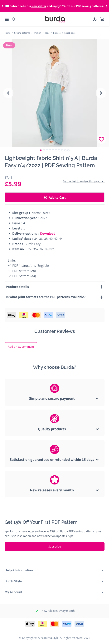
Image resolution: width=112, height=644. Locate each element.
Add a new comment (21, 347)
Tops (47, 33)
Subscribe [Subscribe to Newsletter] (55, 546)
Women (37, 33)
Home (7, 33)
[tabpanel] (55, 93)
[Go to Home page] (55, 19)
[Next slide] (101, 93)
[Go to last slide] (8, 93)
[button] (2, 6)
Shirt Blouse (70, 33)
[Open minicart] (102, 19)
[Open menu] (7, 19)
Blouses (57, 33)
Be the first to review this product (84, 181)
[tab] (41, 150)
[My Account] (95, 19)
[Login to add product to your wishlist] (101, 139)
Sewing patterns (22, 33)
